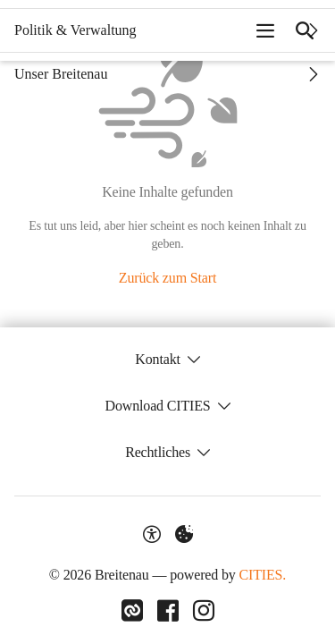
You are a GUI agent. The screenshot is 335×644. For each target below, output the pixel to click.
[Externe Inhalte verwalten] (184, 534)
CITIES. (262, 575)
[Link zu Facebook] (168, 611)
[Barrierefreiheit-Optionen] (152, 534)
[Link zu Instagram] (204, 611)
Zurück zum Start (167, 278)
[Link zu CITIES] (132, 611)
